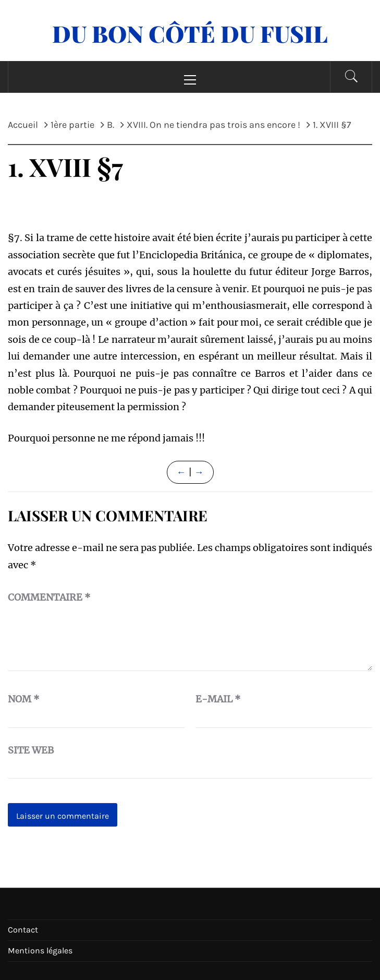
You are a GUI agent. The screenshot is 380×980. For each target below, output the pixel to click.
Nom (24, 699)
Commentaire (49, 597)
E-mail (218, 699)
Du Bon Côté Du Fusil (190, 33)
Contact (23, 930)
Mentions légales (40, 951)
